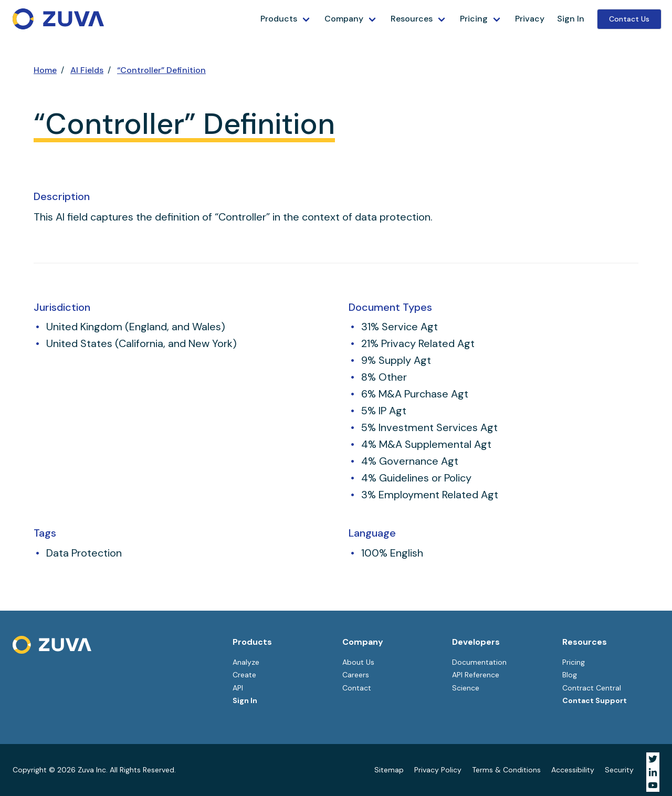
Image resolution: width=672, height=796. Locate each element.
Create (244, 675)
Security (619, 770)
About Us (358, 662)
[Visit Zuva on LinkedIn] (653, 772)
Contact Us (629, 19)
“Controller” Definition (161, 70)
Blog (570, 675)
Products (279, 19)
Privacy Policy (438, 770)
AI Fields (87, 70)
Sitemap (389, 770)
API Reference (476, 675)
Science (466, 688)
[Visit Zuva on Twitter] (653, 759)
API (238, 688)
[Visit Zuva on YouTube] (653, 785)
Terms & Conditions (506, 770)
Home (45, 70)
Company (344, 19)
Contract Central (592, 688)
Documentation (479, 662)
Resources (412, 19)
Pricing (474, 19)
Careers (356, 675)
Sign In (571, 19)
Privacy (530, 19)
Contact (357, 688)
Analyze (246, 662)
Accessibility (573, 770)
